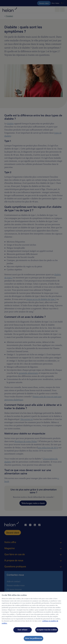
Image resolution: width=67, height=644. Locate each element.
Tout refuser (23, 630)
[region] (33, 618)
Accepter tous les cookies (47, 630)
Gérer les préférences (33, 638)
